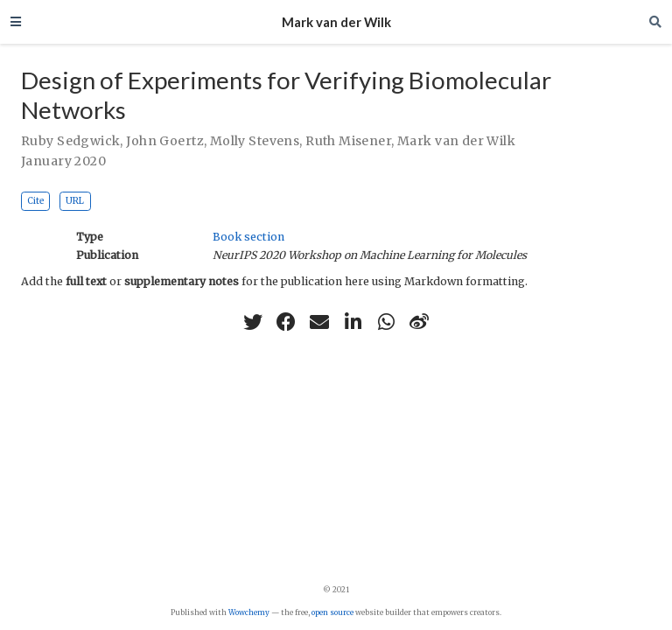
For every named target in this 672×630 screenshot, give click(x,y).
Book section (248, 237)
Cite (35, 201)
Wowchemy (249, 612)
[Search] (655, 22)
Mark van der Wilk (336, 22)
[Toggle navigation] (16, 21)
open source (332, 612)
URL (75, 201)
